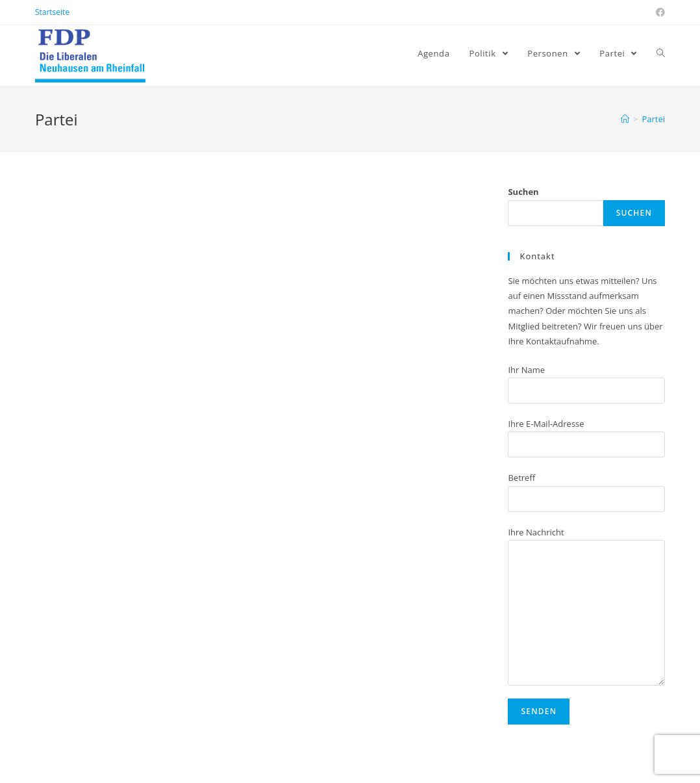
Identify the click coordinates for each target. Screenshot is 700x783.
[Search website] (661, 53)
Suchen (523, 192)
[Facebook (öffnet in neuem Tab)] (658, 12)
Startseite (52, 12)
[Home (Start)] (625, 119)
